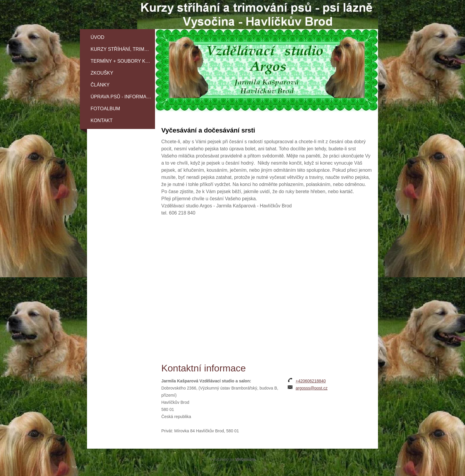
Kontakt (102, 120)
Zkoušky (102, 73)
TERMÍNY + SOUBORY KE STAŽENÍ (123, 61)
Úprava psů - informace (122, 97)
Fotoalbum (105, 109)
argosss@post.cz (311, 388)
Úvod (97, 37)
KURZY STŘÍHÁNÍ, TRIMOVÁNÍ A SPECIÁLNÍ (123, 49)
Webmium (245, 459)
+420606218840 (311, 381)
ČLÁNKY (100, 85)
